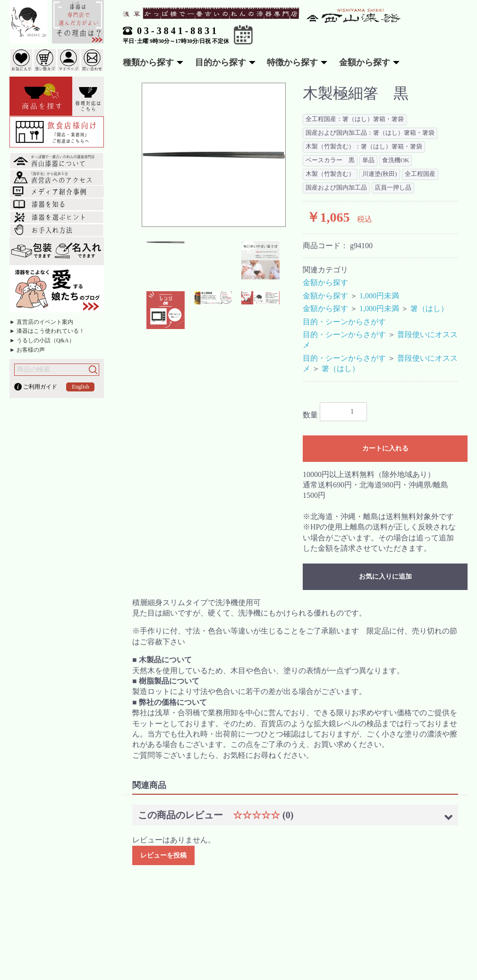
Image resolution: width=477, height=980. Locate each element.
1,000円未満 (379, 296)
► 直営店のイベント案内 (41, 322)
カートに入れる (385, 448)
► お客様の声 (27, 350)
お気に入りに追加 (385, 577)
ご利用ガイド (40, 387)
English (81, 387)
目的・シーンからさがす (344, 322)
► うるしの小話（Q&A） (42, 340)
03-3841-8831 (178, 31)
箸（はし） (429, 308)
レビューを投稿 (163, 855)
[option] (214, 155)
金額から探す (325, 282)
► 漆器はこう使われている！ (47, 331)
